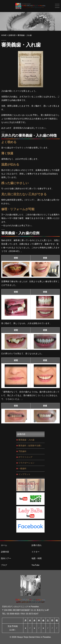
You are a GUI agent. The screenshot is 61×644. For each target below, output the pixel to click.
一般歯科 (22, 469)
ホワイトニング (25, 457)
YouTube (35, 565)
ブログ (4, 565)
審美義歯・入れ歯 (26, 440)
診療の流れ (37, 545)
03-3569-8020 (13, 614)
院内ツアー (6, 558)
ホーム (4, 545)
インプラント (24, 474)
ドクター (36, 552)
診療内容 (5, 552)
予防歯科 (22, 451)
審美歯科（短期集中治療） (30, 446)
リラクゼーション (26, 463)
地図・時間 (37, 558)
